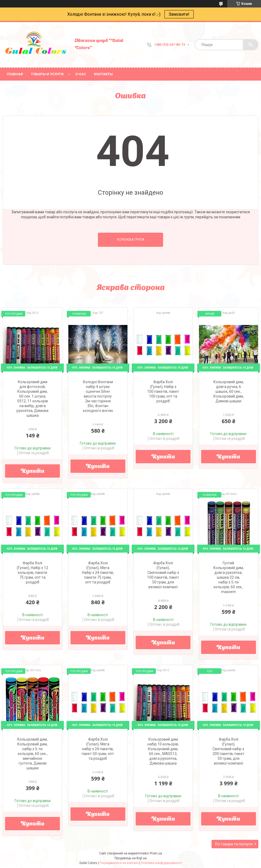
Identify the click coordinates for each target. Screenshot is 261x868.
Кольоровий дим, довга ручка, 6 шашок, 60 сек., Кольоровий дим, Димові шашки (229, 391)
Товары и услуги (47, 74)
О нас (81, 74)
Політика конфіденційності (161, 863)
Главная (15, 74)
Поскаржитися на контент (119, 863)
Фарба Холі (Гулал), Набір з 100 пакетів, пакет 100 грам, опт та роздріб (163, 391)
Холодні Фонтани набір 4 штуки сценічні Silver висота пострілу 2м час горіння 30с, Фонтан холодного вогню (98, 396)
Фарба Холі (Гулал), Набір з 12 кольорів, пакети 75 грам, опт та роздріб (32, 573)
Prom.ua (156, 853)
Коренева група (131, 240)
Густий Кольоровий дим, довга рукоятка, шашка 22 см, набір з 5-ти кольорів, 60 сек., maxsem (229, 577)
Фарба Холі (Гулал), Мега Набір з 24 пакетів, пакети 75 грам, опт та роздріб (98, 573)
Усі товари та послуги (234, 844)
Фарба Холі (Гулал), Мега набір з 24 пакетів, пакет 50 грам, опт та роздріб (98, 749)
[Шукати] (251, 45)
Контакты (103, 74)
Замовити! (179, 14)
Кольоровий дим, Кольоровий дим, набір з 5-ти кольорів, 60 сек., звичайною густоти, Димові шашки (32, 754)
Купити (33, 471)
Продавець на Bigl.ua (130, 858)
